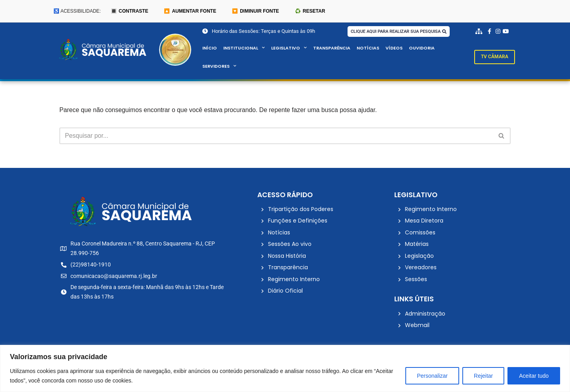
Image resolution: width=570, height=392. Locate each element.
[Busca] (276, 136)
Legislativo (289, 48)
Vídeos (394, 48)
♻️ (310, 11)
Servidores (219, 67)
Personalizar (432, 376)
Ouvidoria (422, 48)
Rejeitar (483, 376)
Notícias (368, 48)
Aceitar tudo (534, 376)
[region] (285, 368)
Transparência (332, 48)
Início (210, 48)
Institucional (244, 48)
